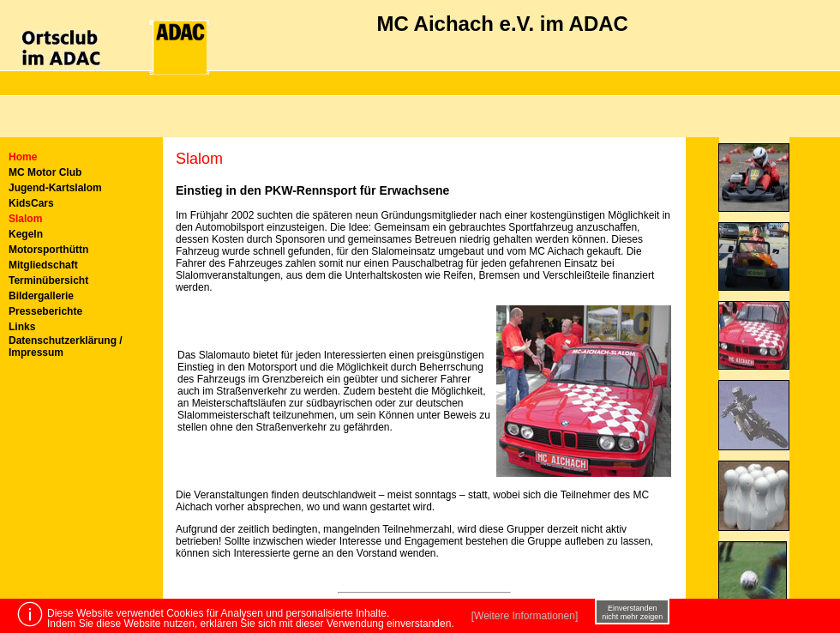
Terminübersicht (48, 280)
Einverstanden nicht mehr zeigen (632, 612)
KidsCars (31, 203)
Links (22, 327)
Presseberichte (45, 311)
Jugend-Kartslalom (55, 188)
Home (23, 157)
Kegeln (26, 234)
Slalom (25, 219)
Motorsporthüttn (48, 250)
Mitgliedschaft (43, 265)
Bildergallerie (41, 296)
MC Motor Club (45, 172)
